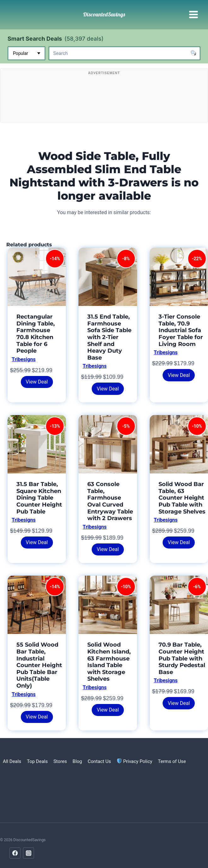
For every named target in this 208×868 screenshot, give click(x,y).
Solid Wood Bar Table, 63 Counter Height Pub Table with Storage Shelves (182, 498)
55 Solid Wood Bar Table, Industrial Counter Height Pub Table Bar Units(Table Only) (39, 665)
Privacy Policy (135, 761)
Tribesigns (24, 359)
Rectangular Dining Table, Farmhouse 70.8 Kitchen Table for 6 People (36, 334)
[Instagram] (29, 853)
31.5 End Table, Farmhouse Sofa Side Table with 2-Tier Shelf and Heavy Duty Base (109, 337)
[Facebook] (15, 853)
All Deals (12, 761)
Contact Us (99, 761)
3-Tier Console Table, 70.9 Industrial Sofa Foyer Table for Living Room (181, 330)
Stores (60, 761)
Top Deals (37, 761)
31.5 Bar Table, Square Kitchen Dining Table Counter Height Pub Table (39, 498)
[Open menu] (193, 15)
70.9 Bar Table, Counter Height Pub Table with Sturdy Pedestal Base (182, 658)
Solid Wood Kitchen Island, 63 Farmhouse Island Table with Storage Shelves (109, 662)
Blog (77, 761)
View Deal (37, 382)
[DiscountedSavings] (104, 15)
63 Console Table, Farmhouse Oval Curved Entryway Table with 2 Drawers (110, 501)
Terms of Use (172, 761)
